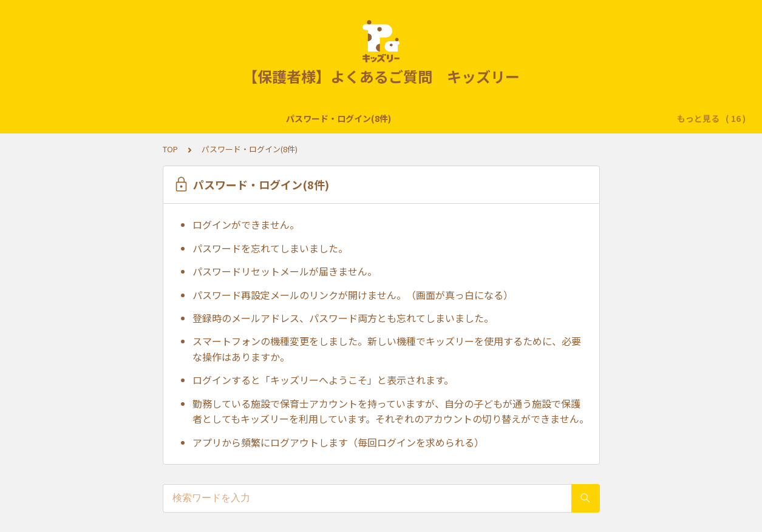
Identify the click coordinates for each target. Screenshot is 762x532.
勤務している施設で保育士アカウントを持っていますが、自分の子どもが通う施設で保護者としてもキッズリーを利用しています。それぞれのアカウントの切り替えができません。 (391, 411)
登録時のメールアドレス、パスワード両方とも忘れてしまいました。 (343, 318)
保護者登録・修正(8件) (568, 118)
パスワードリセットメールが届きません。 (285, 271)
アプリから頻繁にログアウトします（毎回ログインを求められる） (338, 442)
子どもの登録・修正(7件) (328, 118)
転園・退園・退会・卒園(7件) (450, 118)
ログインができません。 (246, 224)
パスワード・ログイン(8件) (117, 118)
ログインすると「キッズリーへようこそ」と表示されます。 (323, 380)
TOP (170, 149)
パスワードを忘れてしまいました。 (270, 248)
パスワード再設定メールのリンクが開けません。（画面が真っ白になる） (353, 295)
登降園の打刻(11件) (225, 118)
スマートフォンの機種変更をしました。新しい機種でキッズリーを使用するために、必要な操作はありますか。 (387, 349)
